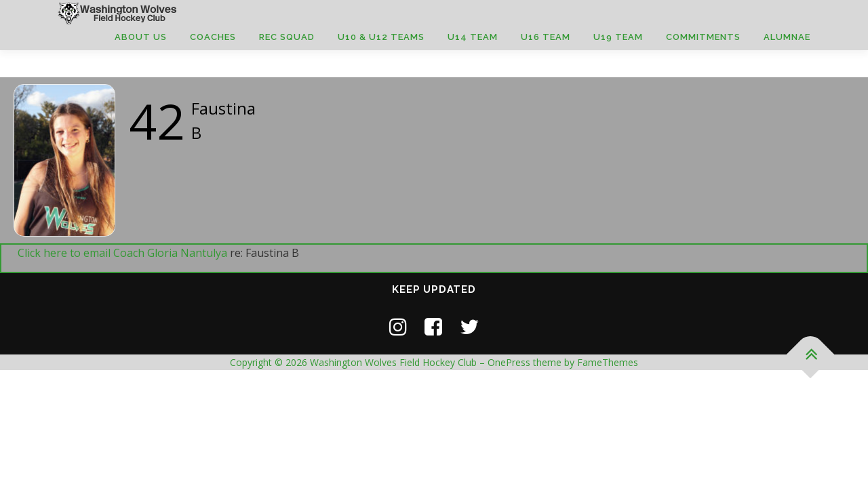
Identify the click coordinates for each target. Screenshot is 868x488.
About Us (141, 37)
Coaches (213, 37)
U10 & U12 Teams (381, 37)
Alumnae (787, 37)
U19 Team (618, 37)
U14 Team (473, 37)
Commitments (703, 37)
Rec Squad (287, 37)
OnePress (509, 362)
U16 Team (546, 37)
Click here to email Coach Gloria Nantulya (122, 253)
